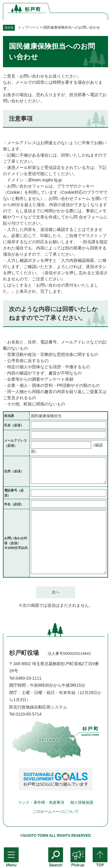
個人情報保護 (82, 802)
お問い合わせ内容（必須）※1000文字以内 (16, 543)
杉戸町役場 (24, 653)
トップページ (28, 27)
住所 (14, 471)
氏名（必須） (14, 425)
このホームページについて (56, 812)
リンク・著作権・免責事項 (41, 802)
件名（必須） (14, 504)
